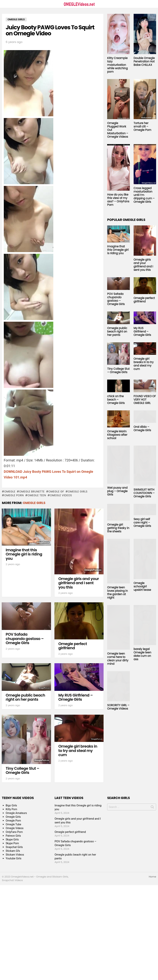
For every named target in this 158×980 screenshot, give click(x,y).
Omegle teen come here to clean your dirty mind (118, 659)
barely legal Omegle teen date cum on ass (143, 654)
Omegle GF (56, 492)
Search (152, 808)
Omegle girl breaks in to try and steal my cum (78, 751)
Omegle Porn (14, 495)
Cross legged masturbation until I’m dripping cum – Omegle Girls (144, 195)
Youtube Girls (14, 858)
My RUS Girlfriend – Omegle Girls (76, 697)
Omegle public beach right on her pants (25, 697)
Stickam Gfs (13, 851)
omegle (10, 492)
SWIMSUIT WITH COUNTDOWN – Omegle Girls (144, 493)
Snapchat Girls (14, 847)
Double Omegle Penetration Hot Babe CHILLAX (144, 61)
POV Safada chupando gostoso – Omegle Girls (25, 639)
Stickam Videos (15, 855)
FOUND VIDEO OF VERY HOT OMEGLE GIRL (145, 400)
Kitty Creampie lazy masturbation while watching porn (117, 65)
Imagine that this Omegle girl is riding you (24, 554)
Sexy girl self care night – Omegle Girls (142, 522)
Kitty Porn (11, 809)
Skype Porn (12, 843)
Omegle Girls (78, 492)
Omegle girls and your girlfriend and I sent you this (79, 583)
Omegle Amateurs (16, 813)
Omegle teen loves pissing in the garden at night (117, 592)
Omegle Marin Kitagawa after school (117, 435)
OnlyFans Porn (14, 832)
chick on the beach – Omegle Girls (116, 400)
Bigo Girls (11, 805)
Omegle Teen (37, 495)
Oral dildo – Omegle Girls (142, 428)
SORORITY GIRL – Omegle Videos (118, 707)
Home (152, 877)
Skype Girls (12, 839)
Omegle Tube (13, 824)
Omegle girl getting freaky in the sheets (118, 528)
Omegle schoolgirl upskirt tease (142, 586)
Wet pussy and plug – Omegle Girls (117, 491)
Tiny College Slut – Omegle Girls (22, 771)
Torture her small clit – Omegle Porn (143, 126)
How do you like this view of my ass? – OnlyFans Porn (118, 200)
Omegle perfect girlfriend (73, 646)
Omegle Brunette (32, 492)
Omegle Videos (61, 495)
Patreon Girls (13, 836)
